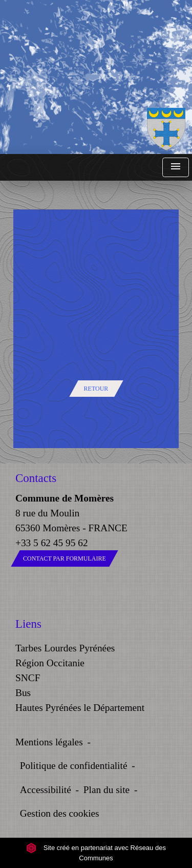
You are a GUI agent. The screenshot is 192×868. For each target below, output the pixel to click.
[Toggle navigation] (176, 168)
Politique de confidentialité (74, 766)
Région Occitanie (50, 663)
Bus (23, 693)
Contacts (36, 478)
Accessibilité (46, 790)
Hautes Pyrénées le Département (80, 708)
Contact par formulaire (65, 558)
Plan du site (106, 790)
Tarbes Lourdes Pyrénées (65, 648)
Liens (28, 624)
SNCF (28, 678)
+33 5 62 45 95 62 (52, 543)
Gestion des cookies (60, 813)
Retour (96, 389)
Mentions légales (49, 742)
